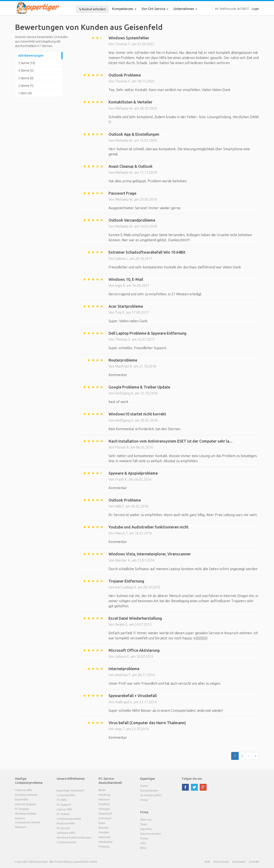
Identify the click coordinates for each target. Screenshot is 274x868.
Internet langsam (26, 804)
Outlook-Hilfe (24, 790)
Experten (146, 829)
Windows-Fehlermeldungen (74, 837)
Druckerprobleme (26, 795)
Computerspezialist (69, 819)
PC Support (64, 805)
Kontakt (254, 862)
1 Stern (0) (25, 93)
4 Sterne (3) (26, 71)
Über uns (146, 819)
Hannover (105, 837)
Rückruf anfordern (92, 9)
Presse (144, 838)
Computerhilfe (66, 795)
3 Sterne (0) (26, 78)
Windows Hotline (26, 814)
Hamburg (104, 795)
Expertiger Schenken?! (71, 790)
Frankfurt (104, 804)
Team (144, 824)
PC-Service (63, 828)
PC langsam (22, 809)
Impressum (239, 862)
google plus (203, 787)
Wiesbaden (106, 842)
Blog (143, 848)
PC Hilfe (62, 800)
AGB (207, 862)
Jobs (143, 843)
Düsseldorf (105, 814)
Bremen (103, 828)
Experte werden (150, 834)
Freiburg (104, 846)
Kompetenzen (124, 9)
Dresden (104, 832)
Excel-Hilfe (22, 799)
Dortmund (105, 818)
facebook (185, 787)
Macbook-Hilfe (66, 823)
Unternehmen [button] (185, 9)
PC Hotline (63, 814)
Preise (144, 800)
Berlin (102, 790)
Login (255, 9)
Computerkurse (66, 842)
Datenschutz (221, 862)
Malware (20, 827)
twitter (194, 787)
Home (144, 786)
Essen (102, 823)
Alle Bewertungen (31, 56)
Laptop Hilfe (65, 809)
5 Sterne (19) (27, 63)
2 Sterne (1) (26, 86)
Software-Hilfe (66, 833)
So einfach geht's (151, 795)
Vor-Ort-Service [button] (155, 9)
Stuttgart (104, 809)
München (104, 799)
